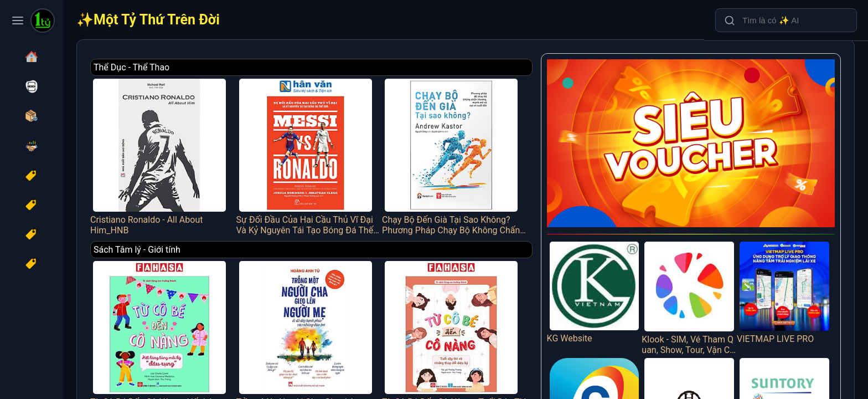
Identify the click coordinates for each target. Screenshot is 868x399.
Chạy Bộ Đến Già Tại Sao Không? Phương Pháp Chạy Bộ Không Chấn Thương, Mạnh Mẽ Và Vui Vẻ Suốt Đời (490, 153)
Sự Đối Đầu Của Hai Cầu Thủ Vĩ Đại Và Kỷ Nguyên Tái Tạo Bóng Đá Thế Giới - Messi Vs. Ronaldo (358, 153)
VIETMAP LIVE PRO (789, 271)
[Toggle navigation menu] (18, 21)
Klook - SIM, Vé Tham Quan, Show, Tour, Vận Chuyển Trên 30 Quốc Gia (703, 276)
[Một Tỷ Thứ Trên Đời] (43, 22)
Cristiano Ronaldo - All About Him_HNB (226, 153)
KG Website (618, 271)
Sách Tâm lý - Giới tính (207, 243)
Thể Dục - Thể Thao (201, 67)
